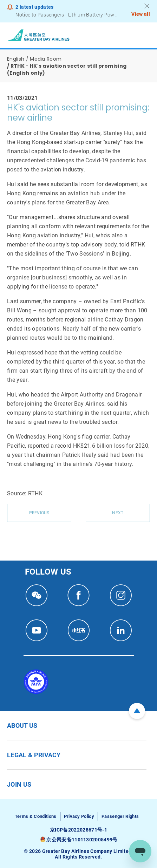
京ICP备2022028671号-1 (78, 830)
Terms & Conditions (36, 816)
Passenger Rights (120, 816)
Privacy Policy (79, 816)
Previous (39, 513)
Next (118, 513)
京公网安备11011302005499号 (82, 840)
